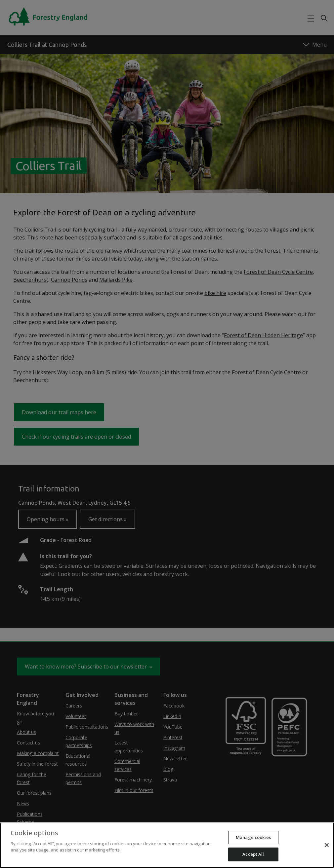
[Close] (327, 845)
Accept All (253, 854)
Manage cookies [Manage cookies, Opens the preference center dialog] (253, 837)
